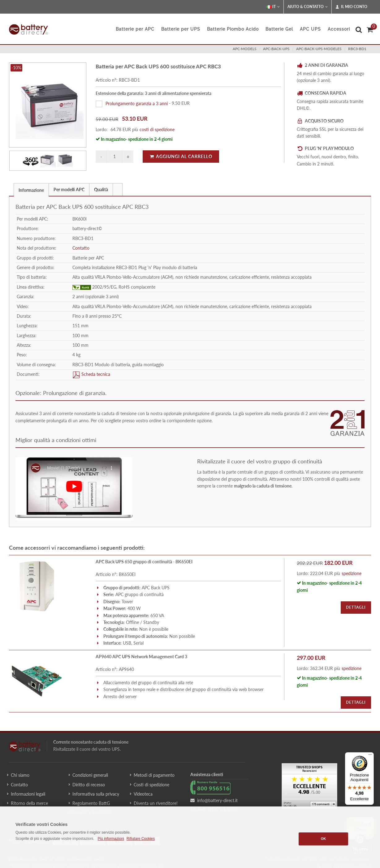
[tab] (31, 189)
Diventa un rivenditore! (156, 803)
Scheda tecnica (95, 374)
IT (273, 7)
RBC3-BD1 (357, 49)
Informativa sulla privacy (96, 794)
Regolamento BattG (91, 803)
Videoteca (143, 794)
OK (324, 839)
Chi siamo (20, 775)
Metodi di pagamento (154, 775)
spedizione (352, 573)
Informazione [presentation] (31, 190)
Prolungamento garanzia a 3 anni (137, 103)
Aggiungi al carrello (181, 156)
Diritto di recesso (89, 785)
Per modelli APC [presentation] (69, 189)
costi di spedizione (157, 129)
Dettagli (356, 607)
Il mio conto (351, 7)
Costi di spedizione (151, 785)
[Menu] (370, 756)
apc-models (245, 49)
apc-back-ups (276, 49)
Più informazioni (111, 839)
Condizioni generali (90, 775)
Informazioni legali (28, 794)
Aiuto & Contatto (308, 7)
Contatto (81, 248)
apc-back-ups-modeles (319, 49)
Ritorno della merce (29, 803)
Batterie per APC (135, 29)
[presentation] (118, 190)
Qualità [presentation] (101, 189)
